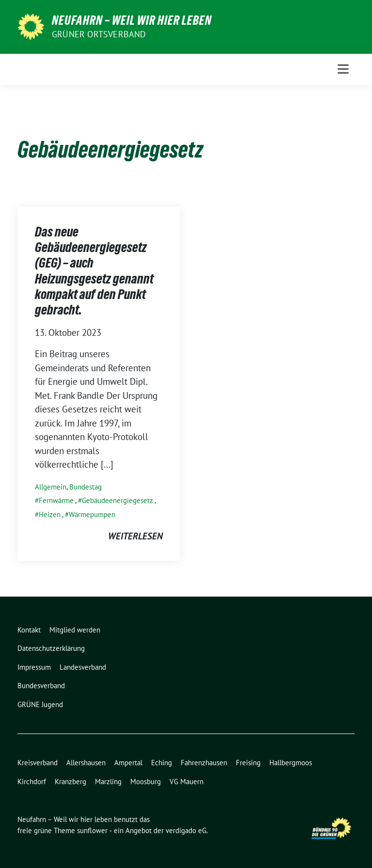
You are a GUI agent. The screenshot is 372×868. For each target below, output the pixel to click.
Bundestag (85, 487)
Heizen (50, 514)
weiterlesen (135, 536)
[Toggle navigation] (343, 69)
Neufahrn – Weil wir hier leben (132, 20)
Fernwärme (56, 500)
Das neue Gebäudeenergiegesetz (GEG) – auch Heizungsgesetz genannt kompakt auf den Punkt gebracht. (94, 271)
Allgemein (51, 487)
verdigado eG (186, 830)
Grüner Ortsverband (99, 34)
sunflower (92, 830)
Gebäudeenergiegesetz (117, 500)
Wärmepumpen (92, 514)
